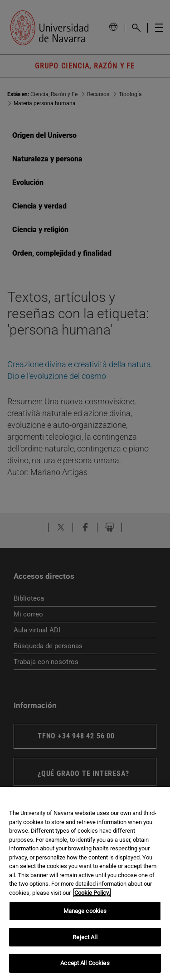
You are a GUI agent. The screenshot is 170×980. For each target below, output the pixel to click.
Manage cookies (85, 911)
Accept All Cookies (85, 963)
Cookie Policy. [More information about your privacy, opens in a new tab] (92, 893)
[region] (85, 883)
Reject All (85, 937)
